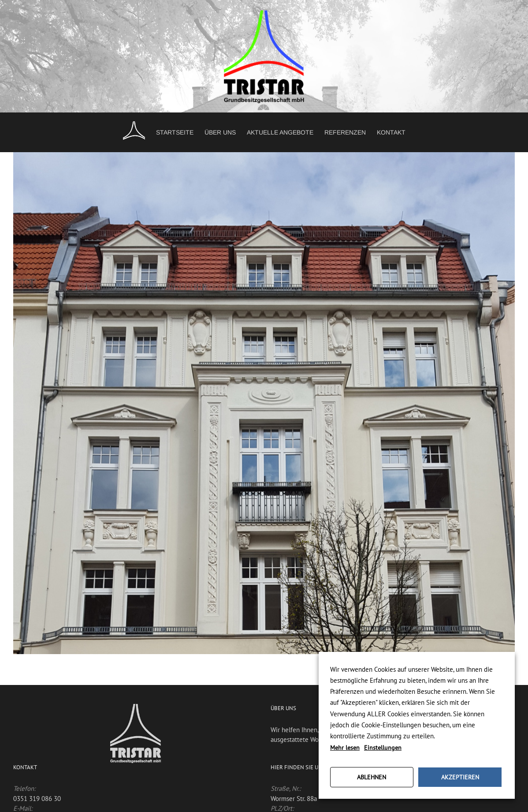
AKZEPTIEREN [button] (460, 777)
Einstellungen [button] (383, 748)
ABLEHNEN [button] (372, 777)
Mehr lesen (345, 748)
